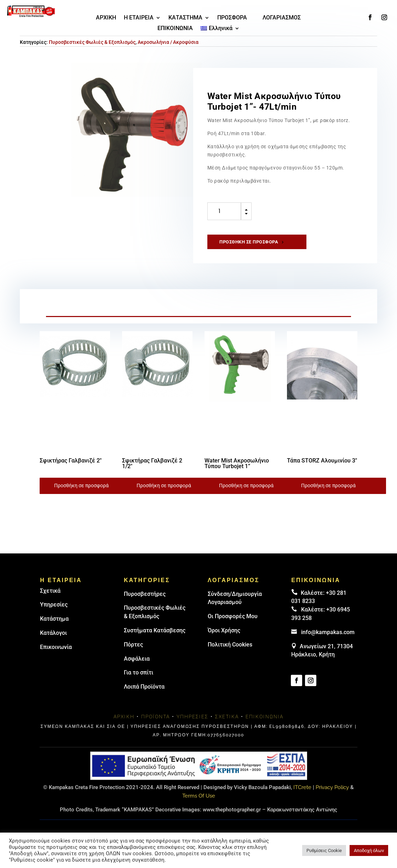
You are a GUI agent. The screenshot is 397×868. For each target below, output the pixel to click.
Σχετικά (50, 597)
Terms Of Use (199, 802)
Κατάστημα (54, 625)
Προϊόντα (156, 723)
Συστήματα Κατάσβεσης (155, 637)
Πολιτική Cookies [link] (230, 651)
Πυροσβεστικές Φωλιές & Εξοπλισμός (92, 47)
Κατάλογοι (53, 639)
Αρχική (124, 723)
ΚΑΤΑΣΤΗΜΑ (185, 18)
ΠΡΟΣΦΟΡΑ (232, 18)
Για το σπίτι (139, 679)
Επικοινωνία (56, 653)
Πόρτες (133, 651)
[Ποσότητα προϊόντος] (224, 217)
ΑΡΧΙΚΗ (106, 18)
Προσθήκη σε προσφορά (249, 248)
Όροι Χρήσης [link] (224, 637)
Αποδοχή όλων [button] (369, 850)
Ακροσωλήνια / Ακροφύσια (168, 47)
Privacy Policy (332, 794)
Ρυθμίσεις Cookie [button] (324, 850)
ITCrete (302, 794)
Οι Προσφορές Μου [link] (233, 623)
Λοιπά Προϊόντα (144, 693)
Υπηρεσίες (54, 611)
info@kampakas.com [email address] (328, 639)
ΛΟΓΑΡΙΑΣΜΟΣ (282, 18)
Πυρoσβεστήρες (145, 600)
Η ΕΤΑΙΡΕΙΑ (139, 18)
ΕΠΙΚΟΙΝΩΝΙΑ (175, 29)
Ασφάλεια (137, 665)
